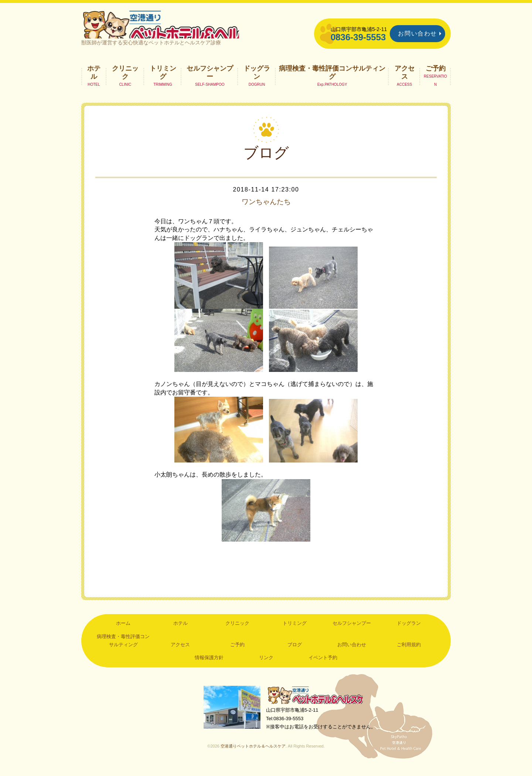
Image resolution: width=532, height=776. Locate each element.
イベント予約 (323, 665)
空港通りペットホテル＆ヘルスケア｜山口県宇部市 (180, 28)
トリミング (163, 80)
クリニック (125, 80)
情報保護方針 (209, 665)
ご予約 (436, 76)
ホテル (94, 80)
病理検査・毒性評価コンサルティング (332, 80)
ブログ (295, 652)
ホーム (123, 631)
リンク (266, 665)
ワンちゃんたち (266, 209)
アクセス (405, 80)
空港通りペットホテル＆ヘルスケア (318, 703)
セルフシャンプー (210, 80)
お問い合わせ (417, 33)
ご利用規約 (409, 652)
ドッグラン (257, 80)
